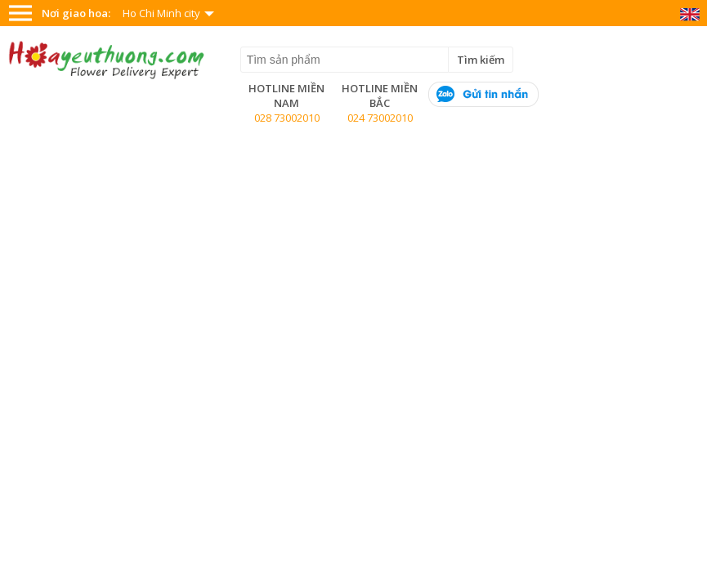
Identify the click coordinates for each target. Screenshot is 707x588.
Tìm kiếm (481, 60)
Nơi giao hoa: (76, 13)
